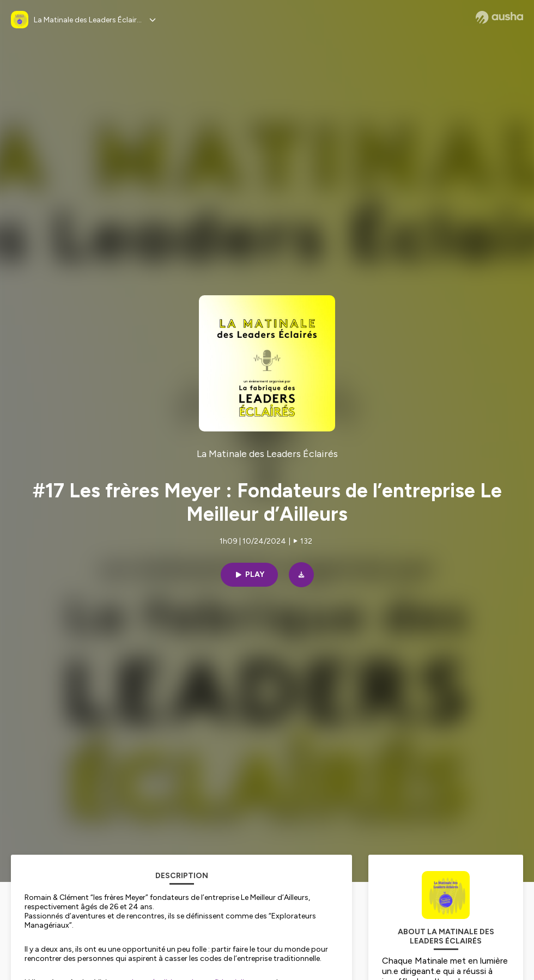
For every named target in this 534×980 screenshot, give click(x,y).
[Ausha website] (499, 17)
